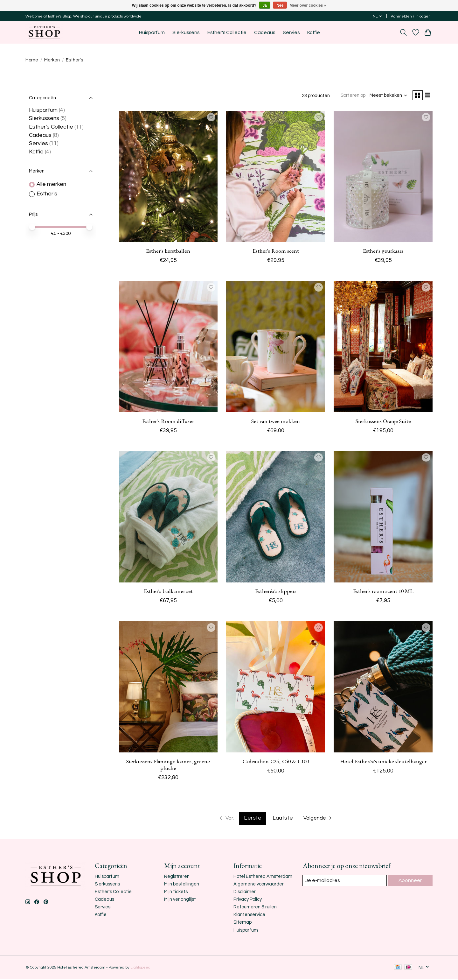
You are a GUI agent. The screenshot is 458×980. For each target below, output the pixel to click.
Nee (280, 5)
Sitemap (243, 924)
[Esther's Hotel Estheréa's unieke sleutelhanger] (383, 688)
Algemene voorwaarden (259, 885)
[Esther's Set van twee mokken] (275, 348)
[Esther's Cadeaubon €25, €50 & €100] (275, 688)
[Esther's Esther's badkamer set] (168, 518)
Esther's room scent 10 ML (383, 592)
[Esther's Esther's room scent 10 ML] (383, 518)
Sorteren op (351, 96)
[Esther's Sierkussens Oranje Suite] (383, 348)
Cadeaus (265, 32)
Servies (291, 32)
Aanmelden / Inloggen (411, 16)
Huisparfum (152, 32)
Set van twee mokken (276, 422)
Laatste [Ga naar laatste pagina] (283, 819)
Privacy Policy (248, 900)
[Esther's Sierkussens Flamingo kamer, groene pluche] (168, 688)
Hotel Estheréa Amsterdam (263, 877)
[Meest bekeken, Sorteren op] (387, 96)
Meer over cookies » (308, 5)
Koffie (314, 32)
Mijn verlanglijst (180, 900)
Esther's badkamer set (168, 592)
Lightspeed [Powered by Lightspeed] (140, 968)
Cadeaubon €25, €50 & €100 (276, 762)
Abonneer (410, 881)
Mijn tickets (176, 893)
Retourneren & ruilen (255, 908)
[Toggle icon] (403, 32)
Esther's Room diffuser (168, 422)
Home (32, 60)
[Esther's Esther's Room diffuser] (168, 348)
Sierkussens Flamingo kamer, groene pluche (168, 765)
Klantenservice (249, 916)
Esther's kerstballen (168, 252)
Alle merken (51, 184)
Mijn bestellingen (182, 885)
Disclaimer (245, 893)
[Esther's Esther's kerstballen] (168, 177)
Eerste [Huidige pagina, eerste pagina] (253, 819)
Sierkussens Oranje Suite (383, 422)
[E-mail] (345, 882)
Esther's (47, 194)
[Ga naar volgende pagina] (319, 819)
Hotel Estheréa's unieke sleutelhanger (383, 762)
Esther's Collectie (227, 32)
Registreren (177, 877)
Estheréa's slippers (276, 592)
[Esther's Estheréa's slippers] (275, 518)
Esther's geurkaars (383, 252)
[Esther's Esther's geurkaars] (383, 177)
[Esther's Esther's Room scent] (275, 177)
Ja (264, 5)
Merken (52, 60)
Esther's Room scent (276, 252)
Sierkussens (186, 32)
